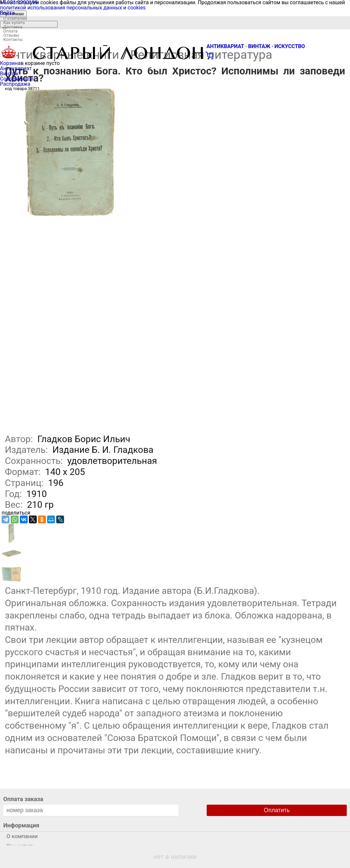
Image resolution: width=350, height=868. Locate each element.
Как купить (14, 23)
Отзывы (11, 35)
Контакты (13, 39)
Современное (17, 79)
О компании (15, 18)
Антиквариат (16, 68)
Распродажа (15, 84)
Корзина (10, 63)
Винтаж (9, 74)
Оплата (10, 31)
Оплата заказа (23, 799)
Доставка (13, 27)
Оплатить (277, 810)
